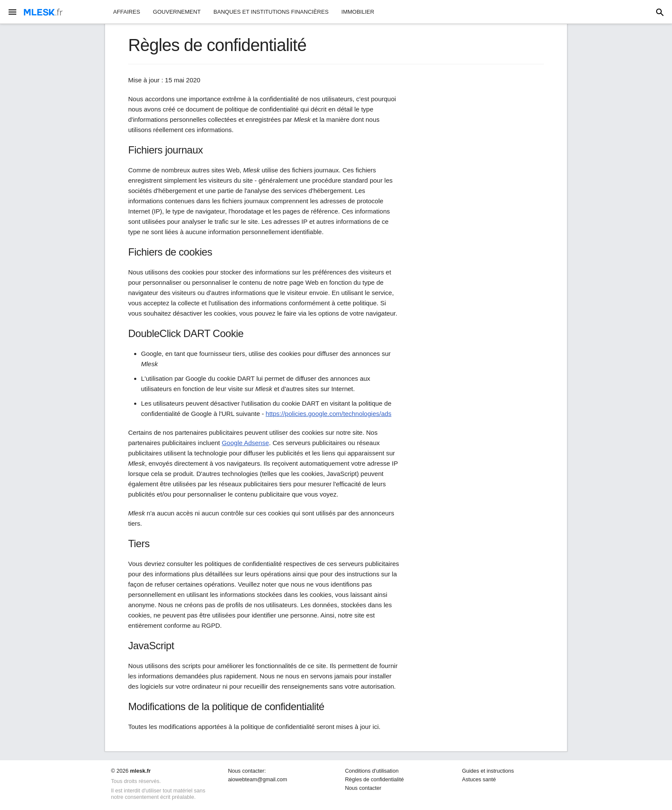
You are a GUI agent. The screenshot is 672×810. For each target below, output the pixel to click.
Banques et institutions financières (271, 12)
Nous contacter (363, 788)
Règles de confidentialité (374, 780)
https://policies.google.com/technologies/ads (329, 414)
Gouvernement (177, 12)
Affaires (127, 12)
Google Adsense (245, 443)
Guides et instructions (488, 771)
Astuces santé (479, 780)
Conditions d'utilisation (372, 771)
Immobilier (358, 12)
